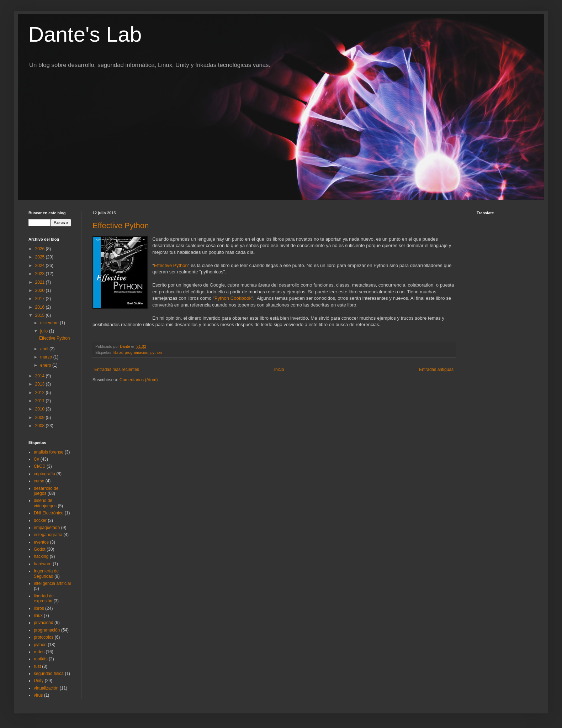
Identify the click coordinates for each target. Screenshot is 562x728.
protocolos (44, 637)
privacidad (44, 623)
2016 (41, 307)
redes (39, 652)
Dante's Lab (85, 34)
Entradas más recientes (117, 370)
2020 (41, 290)
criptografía (44, 474)
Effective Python (121, 226)
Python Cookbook (233, 298)
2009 (41, 418)
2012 (41, 393)
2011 (41, 401)
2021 (41, 282)
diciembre (50, 323)
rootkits (41, 659)
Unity (39, 681)
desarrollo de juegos (46, 491)
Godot (40, 549)
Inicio (279, 370)
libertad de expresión (44, 598)
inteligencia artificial (52, 583)
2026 (41, 249)
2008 (41, 426)
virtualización (46, 688)
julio (45, 331)
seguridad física (49, 674)
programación (137, 352)
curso (39, 481)
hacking (41, 556)
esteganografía (48, 535)
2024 (41, 266)
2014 (41, 376)
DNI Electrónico (49, 513)
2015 (41, 315)
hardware (43, 564)
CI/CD (40, 466)
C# (36, 459)
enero (46, 365)
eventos (41, 542)
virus (38, 695)
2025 (41, 257)
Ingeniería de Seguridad (46, 574)
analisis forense (49, 452)
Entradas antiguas (436, 370)
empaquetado (47, 528)
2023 (41, 274)
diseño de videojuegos (45, 503)
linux (38, 616)
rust (37, 666)
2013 (41, 384)
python (156, 352)
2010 (41, 409)
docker (40, 520)
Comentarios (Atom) (139, 380)
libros (118, 352)
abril (45, 349)
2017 (41, 299)
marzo (47, 357)
